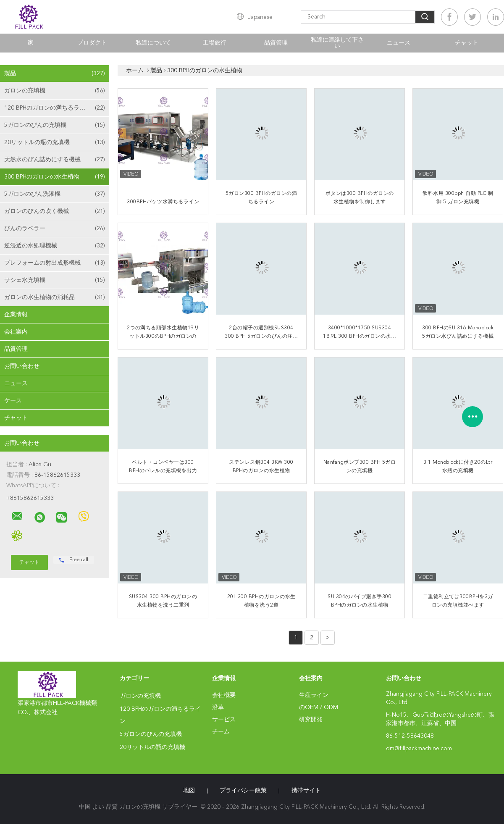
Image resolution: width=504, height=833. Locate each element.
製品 (55, 74)
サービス (224, 720)
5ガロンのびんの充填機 (55, 125)
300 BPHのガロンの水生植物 (55, 177)
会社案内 (16, 332)
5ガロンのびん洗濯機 (55, 194)
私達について (153, 43)
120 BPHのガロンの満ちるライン (55, 108)
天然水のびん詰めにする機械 (55, 160)
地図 (189, 791)
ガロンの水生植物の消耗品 (55, 297)
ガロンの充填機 (55, 91)
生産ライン (314, 695)
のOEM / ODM (319, 707)
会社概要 (224, 695)
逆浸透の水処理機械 (55, 246)
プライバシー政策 (243, 791)
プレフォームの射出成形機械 (55, 263)
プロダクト (92, 43)
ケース (13, 401)
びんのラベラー (55, 229)
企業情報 (16, 315)
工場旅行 (215, 43)
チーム (221, 732)
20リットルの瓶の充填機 (55, 142)
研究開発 (311, 720)
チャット (467, 43)
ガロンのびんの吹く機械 (55, 211)
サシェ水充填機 (55, 280)
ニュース (399, 43)
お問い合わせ (22, 366)
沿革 (218, 707)
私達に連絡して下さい (337, 43)
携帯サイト (306, 791)
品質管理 (276, 43)
